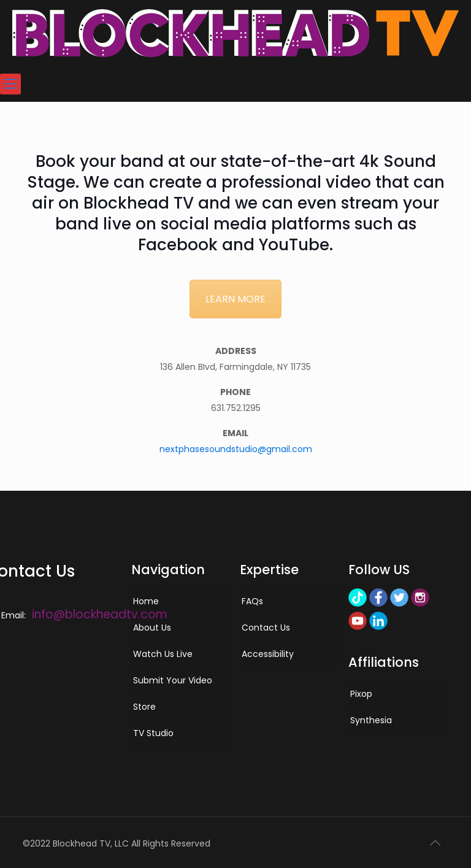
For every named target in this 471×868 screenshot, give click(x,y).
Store (144, 707)
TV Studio (153, 733)
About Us (152, 628)
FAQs (252, 601)
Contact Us (266, 628)
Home (146, 601)
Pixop (361, 694)
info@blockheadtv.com (100, 614)
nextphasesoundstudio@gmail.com (236, 449)
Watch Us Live (163, 654)
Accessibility (268, 654)
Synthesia (371, 720)
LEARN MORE (235, 299)
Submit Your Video (173, 680)
